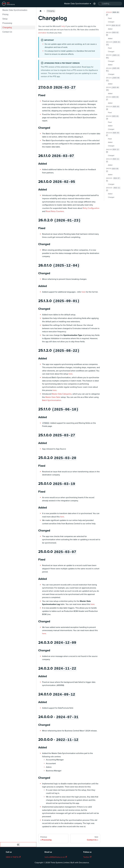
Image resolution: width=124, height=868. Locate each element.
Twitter (87, 857)
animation (42, 33)
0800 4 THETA (13, 857)
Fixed (110, 18)
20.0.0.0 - (113, 189)
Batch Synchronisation (52, 400)
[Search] (110, 4)
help (63, 26)
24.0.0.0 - (113, 180)
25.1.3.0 (113, 70)
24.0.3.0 (113, 151)
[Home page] (41, 11)
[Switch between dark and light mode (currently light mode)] (94, 4)
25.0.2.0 (113, 108)
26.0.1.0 (113, 57)
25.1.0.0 (113, 98)
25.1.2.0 (113, 79)
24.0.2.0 (113, 160)
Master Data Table (53, 397)
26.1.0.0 (113, 34)
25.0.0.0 (113, 134)
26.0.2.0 (113, 43)
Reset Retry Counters (55, 211)
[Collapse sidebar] (18, 845)
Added (110, 29)
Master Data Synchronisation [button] (77, 4)
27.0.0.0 (113, 14)
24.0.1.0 (113, 170)
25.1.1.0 (113, 89)
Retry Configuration (91, 208)
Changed (111, 22)
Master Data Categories (62, 394)
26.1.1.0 (113, 26)
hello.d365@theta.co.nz (56, 857)
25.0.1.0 (113, 118)
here (89, 67)
